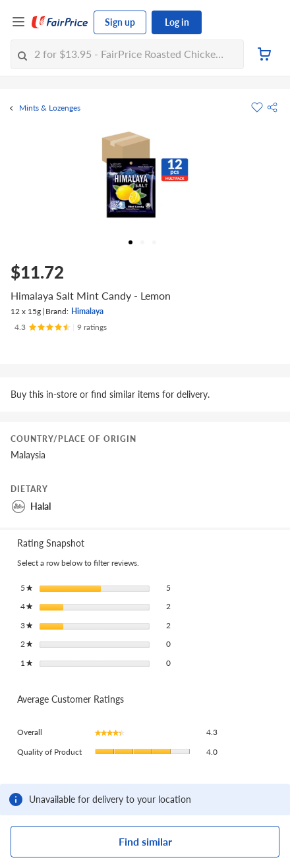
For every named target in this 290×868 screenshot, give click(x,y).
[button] (272, 107)
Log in (177, 22)
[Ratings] (61, 327)
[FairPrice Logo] (60, 22)
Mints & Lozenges (50, 108)
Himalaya (87, 311)
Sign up (120, 22)
